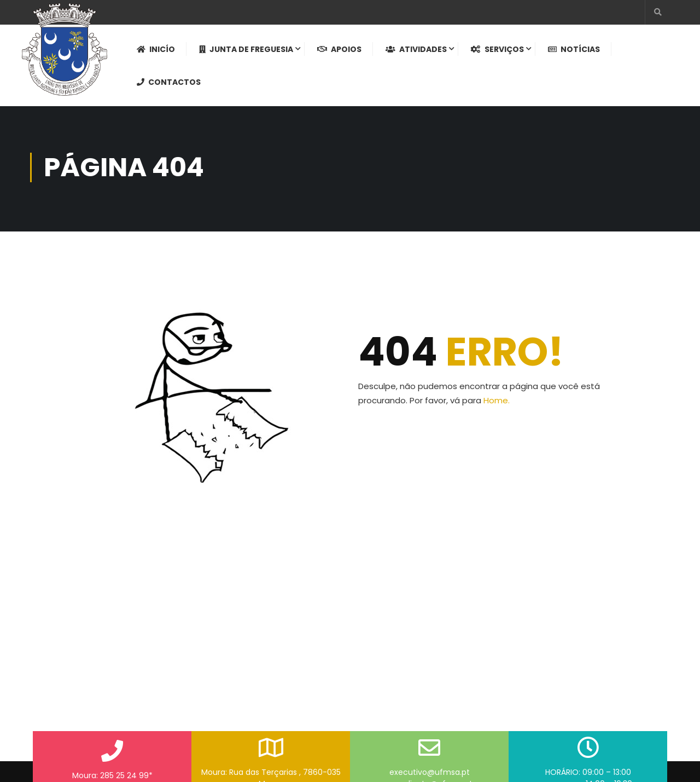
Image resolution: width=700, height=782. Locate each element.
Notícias (574, 50)
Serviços (497, 50)
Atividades (416, 50)
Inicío (156, 50)
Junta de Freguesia (246, 50)
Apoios (339, 50)
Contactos (169, 83)
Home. (497, 404)
